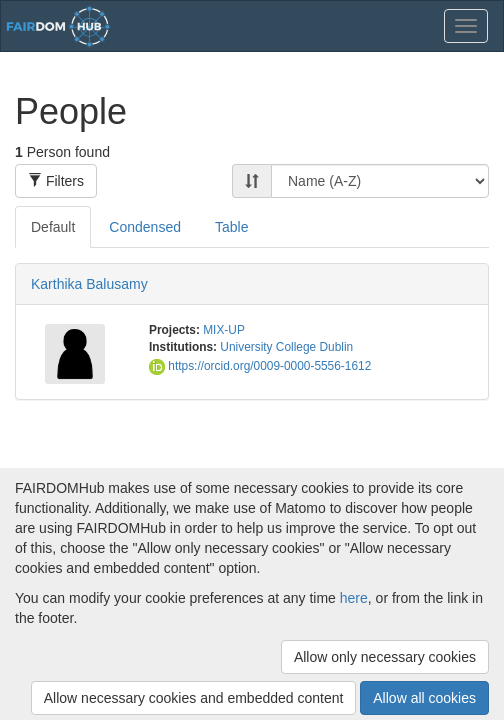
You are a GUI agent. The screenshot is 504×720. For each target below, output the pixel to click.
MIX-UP (224, 330)
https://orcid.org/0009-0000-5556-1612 (260, 366)
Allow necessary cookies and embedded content (194, 698)
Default (53, 227)
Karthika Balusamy (89, 284)
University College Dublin (286, 347)
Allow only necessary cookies (385, 657)
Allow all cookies (424, 698)
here (354, 598)
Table (231, 227)
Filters (56, 181)
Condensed (145, 227)
